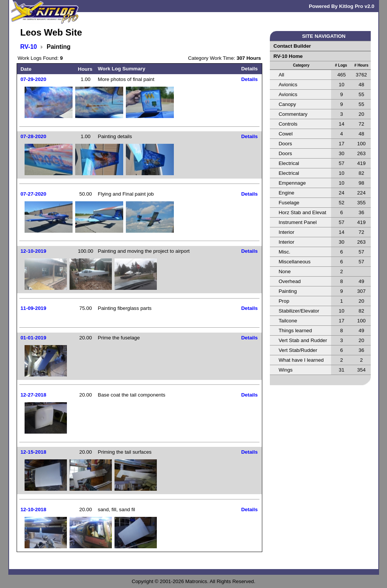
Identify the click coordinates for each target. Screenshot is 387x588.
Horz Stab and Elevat (302, 212)
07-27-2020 (33, 194)
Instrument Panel (298, 222)
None (285, 271)
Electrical (289, 163)
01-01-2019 (33, 338)
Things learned (295, 331)
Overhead (290, 281)
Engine (286, 193)
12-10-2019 (33, 251)
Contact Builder (292, 46)
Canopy (287, 104)
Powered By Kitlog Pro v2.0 (341, 6)
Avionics (288, 85)
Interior (286, 232)
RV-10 (29, 47)
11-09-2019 (33, 308)
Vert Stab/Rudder (298, 350)
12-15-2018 (33, 452)
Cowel (286, 134)
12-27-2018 (33, 395)
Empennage (292, 183)
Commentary (293, 114)
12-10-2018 (33, 509)
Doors (285, 144)
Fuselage (289, 203)
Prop (284, 301)
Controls (288, 124)
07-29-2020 (33, 79)
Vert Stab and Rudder (303, 340)
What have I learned (301, 360)
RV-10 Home (288, 56)
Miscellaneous (294, 262)
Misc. (284, 252)
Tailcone (288, 321)
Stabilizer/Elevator (299, 311)
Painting (288, 291)
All (281, 75)
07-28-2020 (33, 136)
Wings (286, 370)
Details (249, 79)
